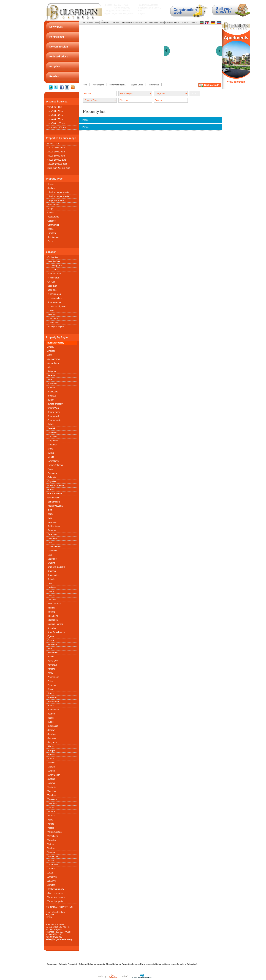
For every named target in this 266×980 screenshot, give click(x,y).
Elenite (51, 457)
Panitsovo (52, 644)
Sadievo (51, 730)
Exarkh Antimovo (55, 465)
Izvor (50, 518)
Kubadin (51, 579)
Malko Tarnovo (54, 604)
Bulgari (51, 400)
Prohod (51, 693)
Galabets (52, 477)
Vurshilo (51, 861)
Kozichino (52, 559)
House (51, 184)
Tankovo (51, 783)
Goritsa (51, 490)
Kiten (50, 543)
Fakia (50, 469)
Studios (51, 188)
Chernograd (53, 416)
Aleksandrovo (54, 359)
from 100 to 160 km (57, 127)
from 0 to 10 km (55, 107)
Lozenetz (52, 600)
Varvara (51, 812)
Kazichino (52, 538)
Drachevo (52, 437)
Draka (50, 449)
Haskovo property (56, 889)
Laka (50, 583)
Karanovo (52, 534)
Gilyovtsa (52, 481)
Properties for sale (91, 22)
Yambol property (55, 901)
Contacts (193, 22)
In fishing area (54, 294)
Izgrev (50, 514)
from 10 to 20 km (55, 111)
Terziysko (52, 787)
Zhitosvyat (52, 877)
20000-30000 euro (56, 152)
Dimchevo (52, 432)
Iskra (50, 510)
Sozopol (51, 750)
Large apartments (56, 200)
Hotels (50, 229)
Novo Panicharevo (56, 632)
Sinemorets (53, 738)
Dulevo (51, 453)
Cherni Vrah (53, 408)
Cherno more (54, 412)
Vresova (51, 852)
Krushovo (52, 571)
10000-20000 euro (56, 148)
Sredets (51, 755)
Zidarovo (52, 881)
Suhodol (51, 771)
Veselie (51, 828)
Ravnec (51, 714)
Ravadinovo (53, 702)
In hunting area (55, 266)
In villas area (53, 278)
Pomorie (51, 669)
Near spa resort (55, 274)
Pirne (50, 649)
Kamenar (52, 530)
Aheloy (51, 347)
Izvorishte (52, 522)
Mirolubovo (53, 616)
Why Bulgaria (98, 85)
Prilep (50, 681)
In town (51, 310)
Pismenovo (53, 653)
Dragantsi (52, 445)
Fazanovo (52, 473)
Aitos (50, 355)
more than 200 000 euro (59, 168)
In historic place (55, 298)
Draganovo (53, 441)
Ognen (51, 636)
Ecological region (55, 327)
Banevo (51, 375)
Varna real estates (56, 897)
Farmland (52, 233)
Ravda (51, 706)
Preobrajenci (53, 677)
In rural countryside (56, 306)
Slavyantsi (52, 742)
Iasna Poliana (54, 502)
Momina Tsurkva (55, 624)
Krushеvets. (53, 575)
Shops (50, 209)
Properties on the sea (110, 22)
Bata (50, 379)
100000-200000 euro (57, 164)
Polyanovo (52, 665)
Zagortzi (51, 869)
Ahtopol (51, 351)
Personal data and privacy (177, 22)
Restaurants (53, 217)
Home (85, 85)
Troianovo (52, 799)
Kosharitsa (52, 551)
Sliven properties (55, 893)
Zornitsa (51, 885)
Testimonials (154, 85)
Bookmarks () (212, 85)
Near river (52, 286)
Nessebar (52, 628)
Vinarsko (51, 840)
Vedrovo (51, 816)
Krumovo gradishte (56, 567)
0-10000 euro (54, 144)
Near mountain (54, 302)
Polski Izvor (53, 661)
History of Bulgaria (118, 85)
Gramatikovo (53, 498)
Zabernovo (52, 865)
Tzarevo (51, 808)
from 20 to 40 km (55, 115)
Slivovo (51, 746)
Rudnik (51, 722)
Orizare (51, 640)
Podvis (51, 657)
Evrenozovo (53, 461)
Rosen (51, 718)
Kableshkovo (54, 526)
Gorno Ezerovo (55, 494)
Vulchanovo (53, 856)
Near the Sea (54, 261)
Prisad (50, 689)
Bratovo (51, 388)
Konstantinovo (54, 547)
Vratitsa (51, 848)
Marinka (51, 608)
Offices (51, 213)
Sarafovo (52, 734)
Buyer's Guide (137, 85)
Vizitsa (51, 844)
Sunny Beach (54, 775)
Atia (49, 367)
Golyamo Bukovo (55, 485)
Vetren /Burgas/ (55, 832)
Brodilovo (52, 396)
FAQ (162, 22)
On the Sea (53, 257)
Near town (52, 314)
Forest (50, 241)
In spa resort (53, 270)
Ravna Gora (53, 710)
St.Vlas (51, 759)
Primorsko (52, 685)
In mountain (53, 323)
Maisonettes (53, 205)
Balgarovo (52, 371)
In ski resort (53, 319)
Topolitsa (52, 791)
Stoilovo (51, 763)
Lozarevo (52, 596)
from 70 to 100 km (56, 123)
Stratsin (51, 767)
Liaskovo (52, 587)
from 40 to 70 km (55, 119)
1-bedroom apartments (58, 192)
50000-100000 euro (57, 160)
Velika (50, 820)
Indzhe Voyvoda (55, 506)
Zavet (50, 873)
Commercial (53, 225)
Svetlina (51, 779)
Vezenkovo (53, 836)
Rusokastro (53, 726)
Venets (51, 824)
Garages (51, 221)
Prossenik (52, 697)
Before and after (151, 22)
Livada (51, 591)
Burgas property (56, 343)
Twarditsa (52, 803)
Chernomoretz (54, 420)
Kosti (50, 555)
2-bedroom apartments (58, 196)
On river (51, 282)
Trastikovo (52, 795)
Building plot (53, 237)
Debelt (51, 424)
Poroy (50, 673)
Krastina (51, 563)
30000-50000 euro (56, 156)
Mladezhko (53, 620)
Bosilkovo (52, 384)
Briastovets (53, 392)
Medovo (51, 612)
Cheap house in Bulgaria (131, 22)
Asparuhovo (53, 363)
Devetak (51, 428)
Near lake (52, 290)
